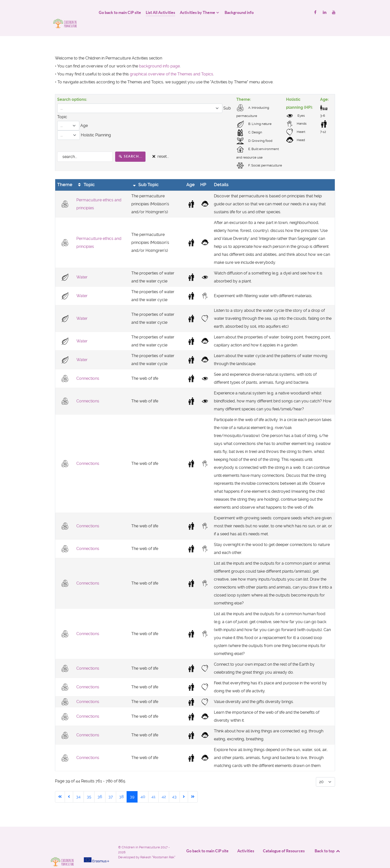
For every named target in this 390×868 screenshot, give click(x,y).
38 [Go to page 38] (121, 786)
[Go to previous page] (69, 786)
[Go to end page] (193, 786)
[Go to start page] (60, 786)
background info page (159, 55)
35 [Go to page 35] (89, 786)
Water (82, 266)
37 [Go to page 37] (111, 786)
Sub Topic (145, 174)
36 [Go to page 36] (100, 786)
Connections (88, 367)
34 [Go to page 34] (78, 786)
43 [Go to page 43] (174, 786)
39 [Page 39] (132, 786)
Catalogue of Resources (284, 840)
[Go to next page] (184, 786)
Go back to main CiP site (207, 840)
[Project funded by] (97, 838)
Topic (86, 174)
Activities (246, 840)
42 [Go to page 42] (164, 786)
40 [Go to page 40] (143, 786)
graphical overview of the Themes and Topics (171, 63)
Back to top (328, 840)
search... (130, 145)
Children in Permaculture (141, 836)
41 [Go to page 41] (153, 786)
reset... (160, 145)
